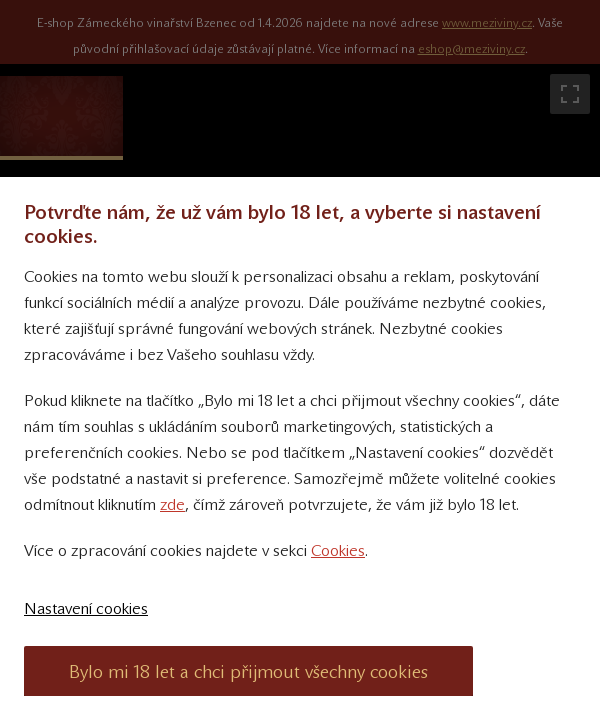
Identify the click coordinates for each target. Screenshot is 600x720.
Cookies (338, 550)
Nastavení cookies (86, 608)
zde (172, 504)
